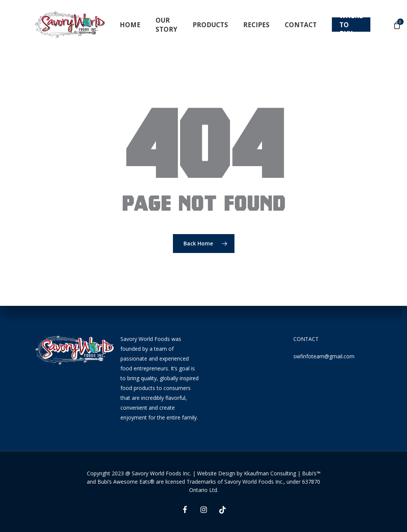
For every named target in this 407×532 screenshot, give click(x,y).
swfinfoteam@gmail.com (324, 356)
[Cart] (397, 25)
